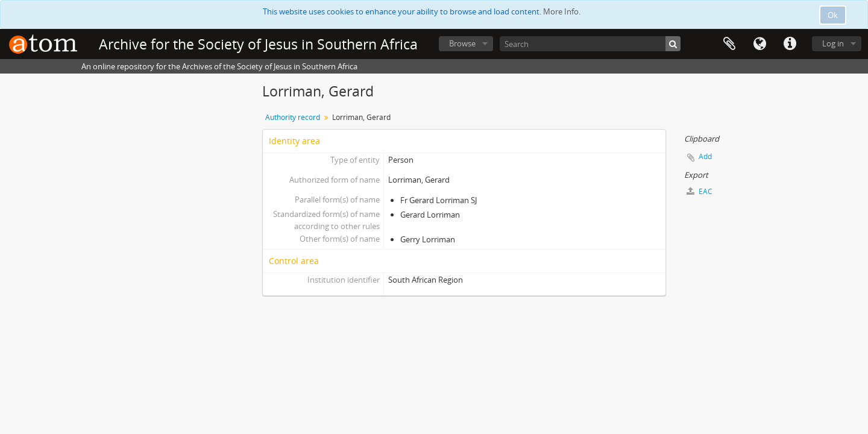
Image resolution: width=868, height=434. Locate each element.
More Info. (562, 11)
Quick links (790, 44)
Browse (462, 43)
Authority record (293, 117)
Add (705, 156)
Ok (833, 15)
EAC (700, 191)
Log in (833, 43)
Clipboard (729, 44)
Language (759, 44)
